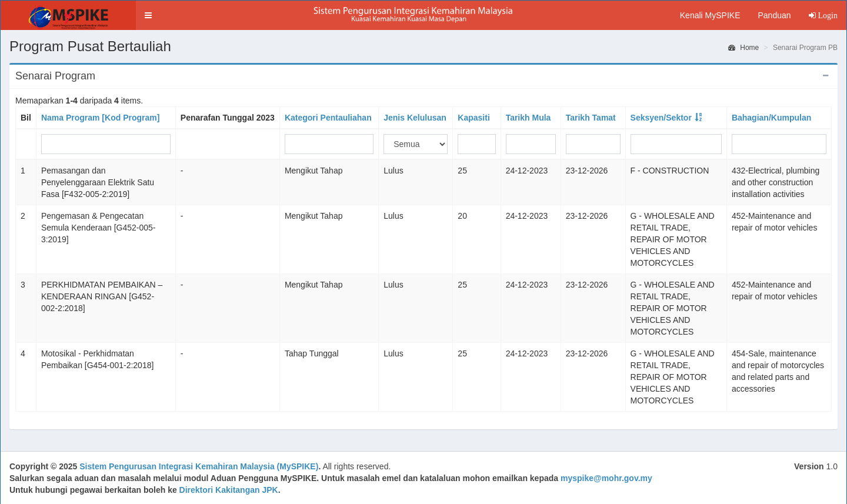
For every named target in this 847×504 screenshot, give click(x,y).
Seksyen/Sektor (661, 118)
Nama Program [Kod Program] (100, 118)
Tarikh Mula (528, 118)
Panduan (774, 15)
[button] (148, 15)
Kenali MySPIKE (710, 15)
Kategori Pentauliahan (328, 118)
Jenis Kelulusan (415, 118)
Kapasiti (473, 118)
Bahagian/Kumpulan (771, 118)
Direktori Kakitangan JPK (229, 490)
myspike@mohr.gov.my (606, 478)
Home (743, 48)
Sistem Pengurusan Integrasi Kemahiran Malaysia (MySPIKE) (199, 466)
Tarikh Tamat (591, 118)
